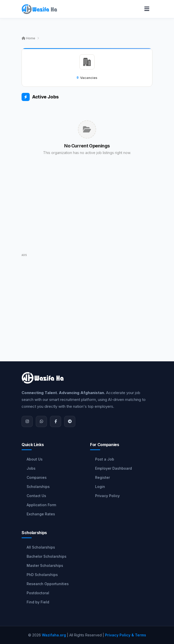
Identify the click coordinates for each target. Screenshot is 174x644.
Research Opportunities (48, 584)
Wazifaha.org (54, 635)
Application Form (41, 505)
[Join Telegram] (70, 421)
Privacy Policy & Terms (126, 635)
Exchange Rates (41, 514)
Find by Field (38, 602)
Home (28, 38)
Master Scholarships (45, 565)
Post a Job (105, 459)
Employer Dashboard (114, 468)
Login (100, 487)
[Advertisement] (87, 212)
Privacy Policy (107, 496)
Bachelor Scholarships (47, 556)
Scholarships (38, 487)
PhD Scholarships (42, 575)
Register (102, 477)
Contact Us (36, 496)
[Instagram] (27, 421)
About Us (35, 459)
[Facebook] (56, 421)
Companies (37, 477)
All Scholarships (41, 547)
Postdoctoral (38, 593)
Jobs (31, 468)
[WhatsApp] (41, 421)
